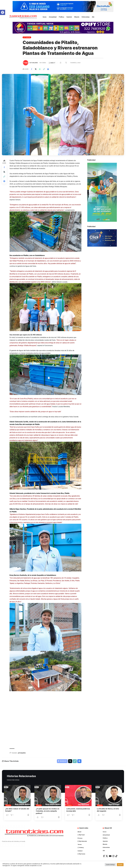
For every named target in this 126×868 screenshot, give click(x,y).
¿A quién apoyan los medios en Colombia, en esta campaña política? (47, 811)
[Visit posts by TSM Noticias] (26, 63)
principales (22, 753)
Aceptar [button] (120, 865)
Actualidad (27, 37)
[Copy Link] (44, 69)
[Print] (49, 69)
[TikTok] (116, 856)
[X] (107, 856)
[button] (3, 12)
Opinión (8, 805)
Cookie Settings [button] (110, 865)
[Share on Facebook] (32, 69)
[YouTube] (110, 856)
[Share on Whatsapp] (40, 69)
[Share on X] (36, 69)
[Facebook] (104, 856)
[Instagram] (113, 856)
